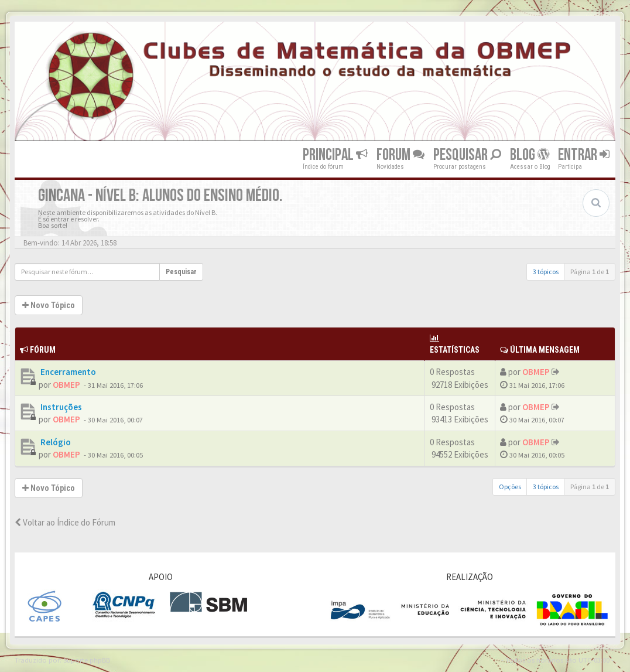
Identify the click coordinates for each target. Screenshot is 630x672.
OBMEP (66, 385)
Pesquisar (467, 155)
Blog (530, 155)
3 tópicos (546, 272)
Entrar (584, 155)
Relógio (55, 442)
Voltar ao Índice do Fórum (65, 522)
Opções (510, 487)
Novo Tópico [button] (49, 305)
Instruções (60, 407)
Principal (335, 155)
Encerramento (67, 372)
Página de (590, 272)
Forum (400, 155)
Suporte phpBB (87, 660)
